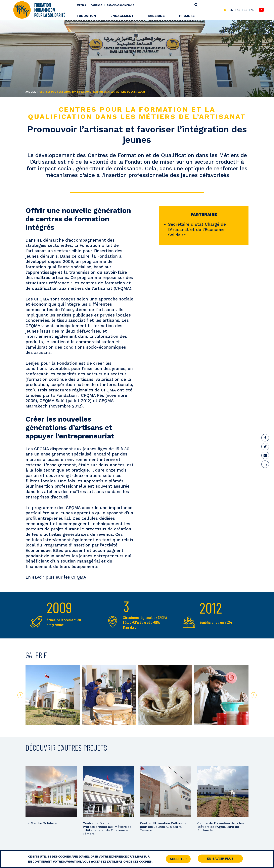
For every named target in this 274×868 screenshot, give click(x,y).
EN (231, 10)
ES (245, 10)
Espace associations (121, 5)
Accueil (31, 92)
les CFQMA (75, 577)
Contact (96, 5)
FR (224, 10)
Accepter (178, 859)
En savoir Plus (220, 859)
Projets (187, 16)
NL (253, 10)
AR (238, 10)
